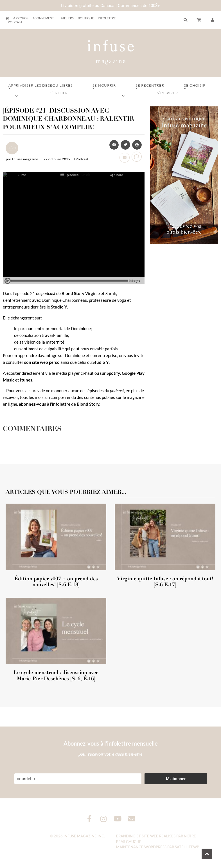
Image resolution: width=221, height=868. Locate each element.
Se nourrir (104, 87)
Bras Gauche (129, 842)
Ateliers (67, 18)
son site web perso (42, 362)
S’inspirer (167, 94)
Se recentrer (150, 87)
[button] (114, 145)
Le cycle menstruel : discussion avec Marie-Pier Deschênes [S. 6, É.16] (56, 675)
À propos (21, 18)
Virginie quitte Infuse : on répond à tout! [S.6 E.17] (165, 582)
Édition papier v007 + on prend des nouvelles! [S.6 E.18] (56, 582)
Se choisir (195, 87)
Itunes (26, 380)
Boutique (86, 18)
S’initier (59, 94)
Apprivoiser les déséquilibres (41, 87)
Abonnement (45, 18)
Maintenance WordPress (141, 847)
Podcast (15, 22)
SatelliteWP (187, 847)
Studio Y (59, 307)
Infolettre (107, 18)
